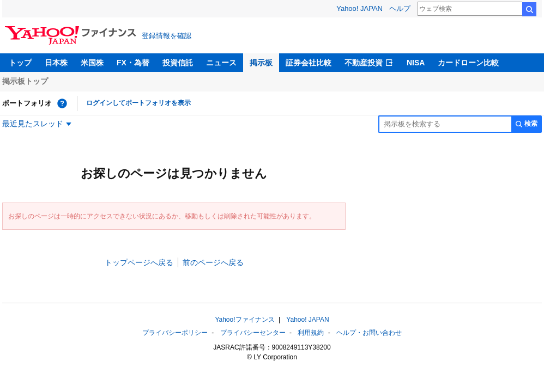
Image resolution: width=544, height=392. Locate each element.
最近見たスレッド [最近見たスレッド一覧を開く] (33, 124)
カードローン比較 (468, 63)
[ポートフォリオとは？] (62, 103)
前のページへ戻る (213, 262)
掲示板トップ (25, 81)
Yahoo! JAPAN (359, 8)
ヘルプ (400, 8)
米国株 (92, 63)
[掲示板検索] (445, 124)
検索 (529, 9)
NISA (416, 63)
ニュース (221, 63)
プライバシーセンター (253, 333)
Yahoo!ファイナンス (244, 320)
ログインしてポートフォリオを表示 (138, 103)
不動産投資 (364, 63)
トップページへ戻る (139, 262)
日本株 (56, 63)
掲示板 (261, 63)
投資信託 (178, 63)
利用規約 (311, 333)
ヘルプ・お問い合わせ (369, 333)
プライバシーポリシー (175, 333)
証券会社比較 (309, 63)
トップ (20, 63)
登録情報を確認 (167, 36)
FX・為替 (133, 63)
